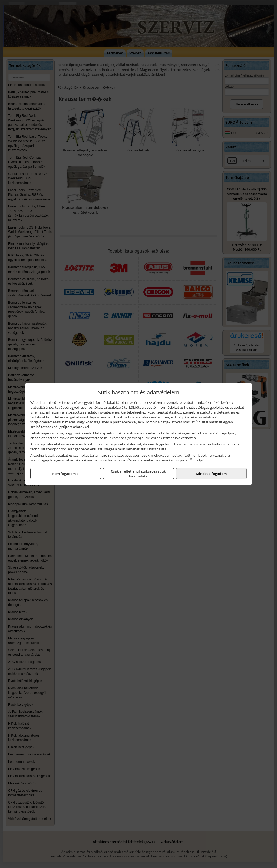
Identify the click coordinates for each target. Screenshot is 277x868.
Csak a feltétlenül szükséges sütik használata (138, 474)
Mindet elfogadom (211, 474)
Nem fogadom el (66, 474)
